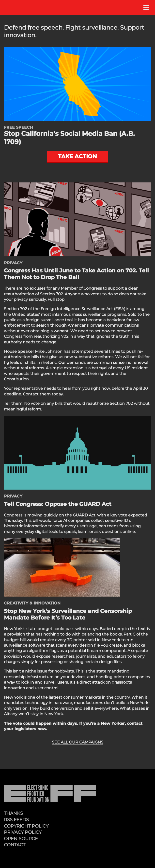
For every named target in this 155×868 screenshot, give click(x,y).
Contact (15, 845)
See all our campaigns (78, 742)
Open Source (21, 839)
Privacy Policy (23, 832)
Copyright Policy (26, 826)
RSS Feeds (16, 820)
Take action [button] (77, 156)
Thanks (13, 813)
